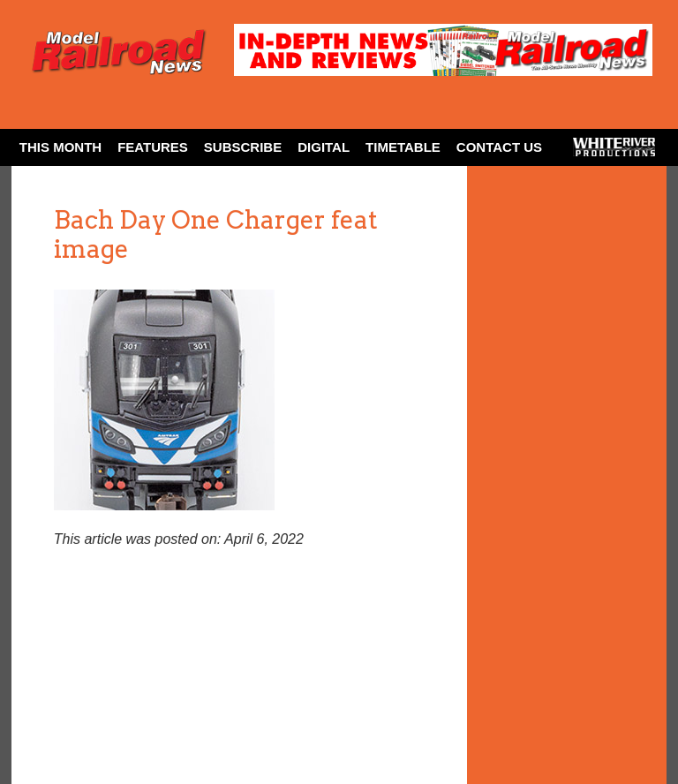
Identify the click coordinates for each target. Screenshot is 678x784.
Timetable (403, 147)
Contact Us (499, 147)
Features (153, 147)
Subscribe (243, 147)
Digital (324, 147)
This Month (60, 147)
